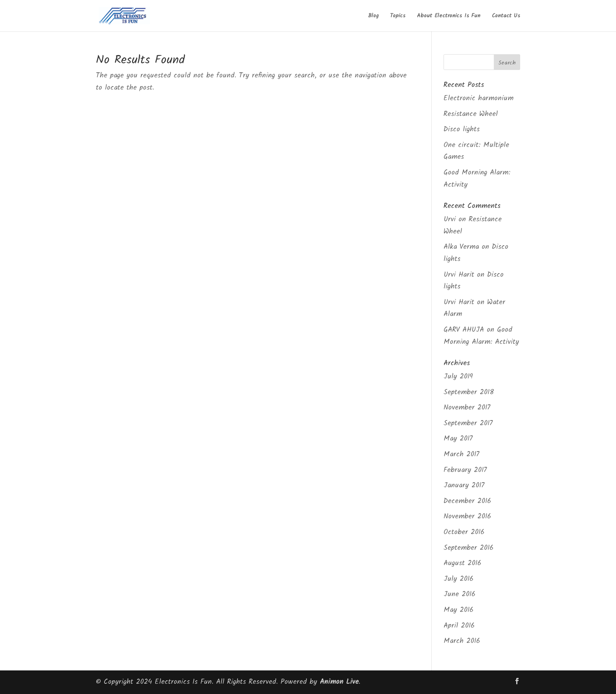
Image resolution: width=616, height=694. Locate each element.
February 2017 (465, 470)
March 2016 (462, 641)
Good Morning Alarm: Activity (481, 336)
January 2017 (464, 486)
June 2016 (459, 594)
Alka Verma (461, 247)
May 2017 (458, 439)
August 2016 (462, 563)
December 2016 (467, 501)
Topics (398, 17)
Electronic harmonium (478, 98)
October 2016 (464, 532)
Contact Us (506, 17)
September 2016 (468, 548)
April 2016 (459, 626)
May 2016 (458, 610)
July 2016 (458, 579)
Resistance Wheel (471, 114)
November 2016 (467, 517)
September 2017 (468, 423)
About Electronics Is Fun (449, 17)
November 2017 (467, 408)
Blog (373, 17)
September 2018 (469, 392)
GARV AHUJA (464, 330)
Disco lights (462, 129)
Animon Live (339, 682)
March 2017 (461, 454)
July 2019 (458, 377)
